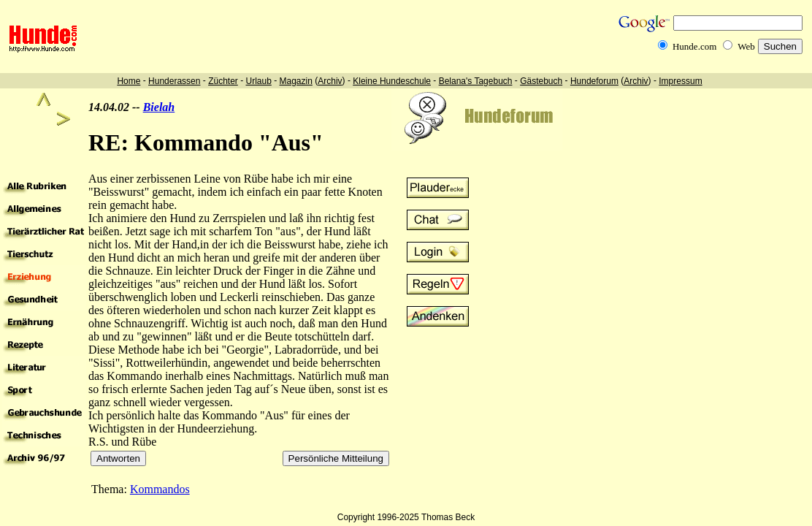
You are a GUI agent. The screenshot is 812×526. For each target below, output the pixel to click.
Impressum (680, 81)
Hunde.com (694, 46)
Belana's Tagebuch (476, 81)
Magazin (296, 81)
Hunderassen (174, 81)
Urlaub (258, 81)
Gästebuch (541, 81)
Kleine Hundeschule (392, 81)
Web (746, 46)
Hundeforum (594, 81)
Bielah (159, 107)
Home (129, 81)
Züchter (223, 81)
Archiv (330, 81)
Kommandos (160, 489)
